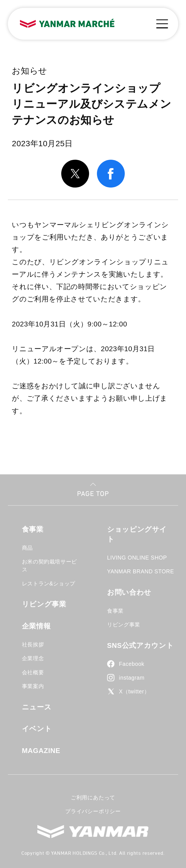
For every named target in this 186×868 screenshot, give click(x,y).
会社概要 (33, 672)
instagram (132, 678)
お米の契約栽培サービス (49, 565)
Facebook (131, 664)
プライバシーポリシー (93, 811)
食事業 (33, 529)
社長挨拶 (33, 644)
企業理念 (33, 658)
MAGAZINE (41, 751)
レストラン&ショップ (49, 583)
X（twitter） (134, 691)
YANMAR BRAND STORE (140, 571)
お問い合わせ (129, 592)
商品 (27, 548)
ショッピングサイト (137, 534)
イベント (37, 729)
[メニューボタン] (162, 24)
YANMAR (93, 831)
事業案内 (33, 686)
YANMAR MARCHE (67, 23)
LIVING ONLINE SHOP (137, 558)
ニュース (37, 707)
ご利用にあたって (93, 797)
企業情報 (36, 626)
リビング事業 (44, 604)
